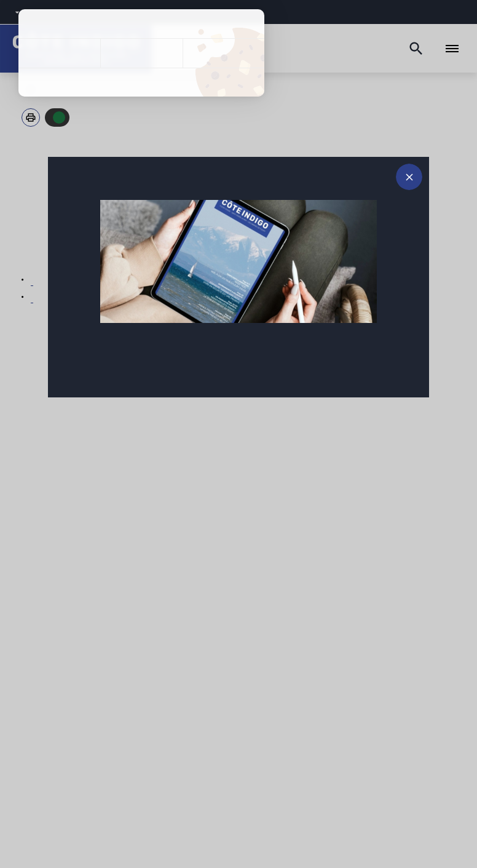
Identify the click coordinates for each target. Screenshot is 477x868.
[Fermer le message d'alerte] (409, 177)
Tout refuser (141, 53)
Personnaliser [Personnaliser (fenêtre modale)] (223, 53)
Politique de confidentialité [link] (141, 82)
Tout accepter (59, 53)
